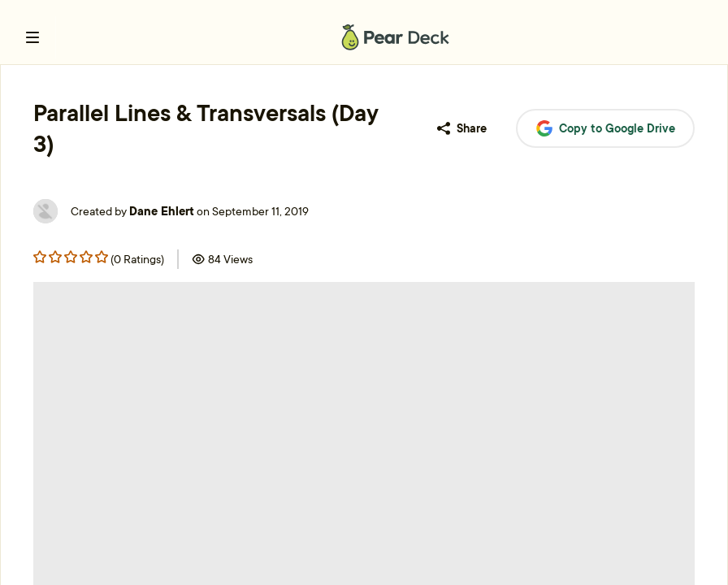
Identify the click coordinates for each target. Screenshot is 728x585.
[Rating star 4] (102, 257)
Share (462, 128)
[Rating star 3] (86, 257)
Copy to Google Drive (606, 129)
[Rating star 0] (40, 257)
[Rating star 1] (55, 257)
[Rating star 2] (71, 257)
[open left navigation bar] (32, 37)
